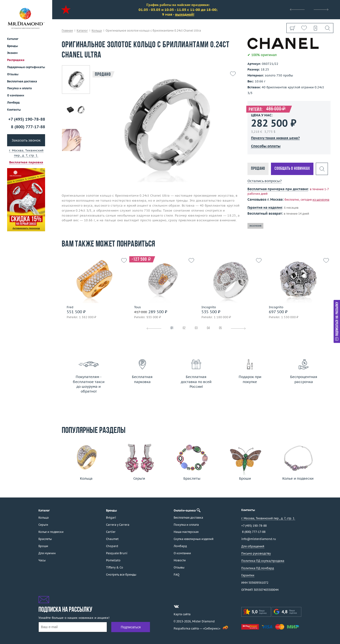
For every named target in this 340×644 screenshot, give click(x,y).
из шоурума (321, 200)
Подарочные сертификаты (26, 67)
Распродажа (16, 60)
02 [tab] (184, 328)
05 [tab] (220, 328)
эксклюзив (255, 226)
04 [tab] (208, 328)
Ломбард (13, 102)
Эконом (12, 53)
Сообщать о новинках (292, 169)
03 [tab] (196, 328)
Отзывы (13, 74)
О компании (16, 95)
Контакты (14, 110)
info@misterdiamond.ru (259, 539)
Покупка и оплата (19, 88)
